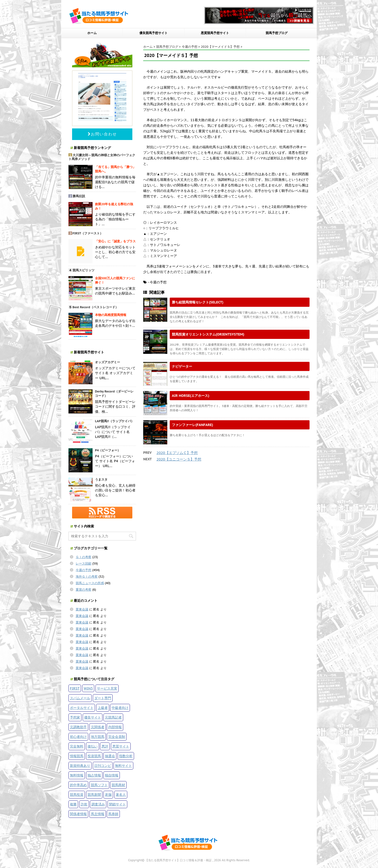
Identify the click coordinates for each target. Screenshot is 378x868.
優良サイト (93, 717)
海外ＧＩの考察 (87, 577)
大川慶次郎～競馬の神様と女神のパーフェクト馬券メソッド (102, 157)
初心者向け (78, 737)
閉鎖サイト (117, 804)
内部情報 (115, 727)
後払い (93, 746)
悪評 (105, 746)
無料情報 (77, 775)
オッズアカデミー (108, 362)
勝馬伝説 (79, 196)
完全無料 (77, 746)
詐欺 (84, 804)
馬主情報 (98, 814)
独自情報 (112, 775)
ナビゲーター (182, 366)
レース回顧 (84, 563)
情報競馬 (77, 756)
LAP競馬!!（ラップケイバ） (115, 421)
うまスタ (101, 479)
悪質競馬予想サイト (215, 33)
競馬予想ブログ (277, 33)
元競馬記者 (113, 717)
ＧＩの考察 (84, 557)
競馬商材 (118, 785)
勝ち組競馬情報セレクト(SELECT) (198, 302)
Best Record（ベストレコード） (95, 307)
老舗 (108, 794)
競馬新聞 (94, 794)
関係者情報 (78, 814)
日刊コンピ (103, 766)
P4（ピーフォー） (108, 450)
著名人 (121, 794)
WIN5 (88, 688)
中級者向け (120, 708)
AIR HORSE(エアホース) (191, 395)
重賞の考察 (84, 590)
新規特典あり (80, 766)
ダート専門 (103, 698)
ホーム (92, 33)
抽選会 (110, 756)
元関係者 (98, 727)
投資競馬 (94, 756)
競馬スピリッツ (84, 270)
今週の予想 (84, 570)
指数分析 (126, 756)
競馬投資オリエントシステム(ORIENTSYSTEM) (208, 334)
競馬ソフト (99, 785)
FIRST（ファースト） (88, 233)
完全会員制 (117, 737)
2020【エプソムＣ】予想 (177, 453)
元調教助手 (78, 727)
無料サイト (123, 766)
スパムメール (80, 698)
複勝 (73, 804)
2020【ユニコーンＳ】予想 (179, 459)
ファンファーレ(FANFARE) (192, 425)
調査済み (98, 804)
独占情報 (94, 775)
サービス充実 (107, 688)
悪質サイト (121, 746)
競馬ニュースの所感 (90, 583)
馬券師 (113, 814)
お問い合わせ (102, 134)
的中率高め (78, 785)
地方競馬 (98, 737)
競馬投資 (77, 794)
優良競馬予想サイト (153, 33)
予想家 (75, 717)
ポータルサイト (82, 708)
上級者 (103, 708)
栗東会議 (82, 609)
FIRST (75, 688)
